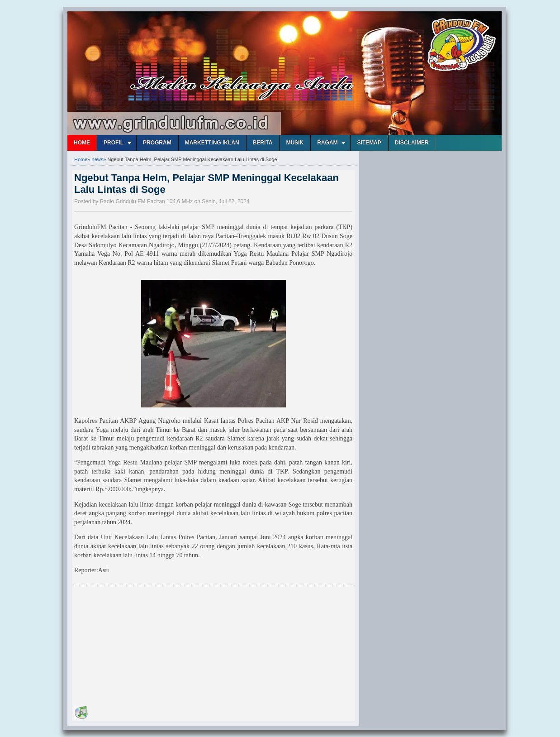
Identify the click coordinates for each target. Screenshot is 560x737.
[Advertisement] (142, 647)
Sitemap (369, 143)
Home (82, 143)
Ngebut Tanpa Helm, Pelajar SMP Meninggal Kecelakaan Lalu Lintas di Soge (206, 184)
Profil (114, 143)
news (98, 159)
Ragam (327, 143)
